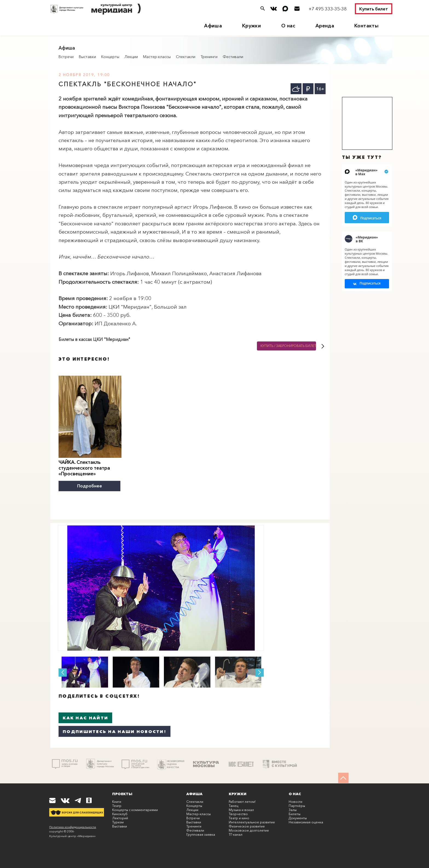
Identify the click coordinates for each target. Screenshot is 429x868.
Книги (117, 801)
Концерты (110, 57)
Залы (293, 810)
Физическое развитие (247, 826)
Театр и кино (239, 818)
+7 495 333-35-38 (328, 9)
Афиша (213, 26)
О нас (288, 26)
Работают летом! (242, 801)
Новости (295, 801)
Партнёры (297, 805)
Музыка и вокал (241, 810)
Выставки (87, 57)
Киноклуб (120, 814)
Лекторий (120, 818)
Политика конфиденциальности (73, 827)
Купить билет (374, 9)
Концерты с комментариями (135, 810)
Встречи (66, 57)
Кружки (252, 26)
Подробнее (90, 486)
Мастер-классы (157, 57)
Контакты (366, 26)
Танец (234, 805)
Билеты (295, 814)
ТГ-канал (236, 834)
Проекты (122, 794)
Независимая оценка (306, 822)
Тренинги (209, 57)
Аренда (325, 26)
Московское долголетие (249, 830)
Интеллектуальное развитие (252, 822)
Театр (117, 805)
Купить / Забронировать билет (288, 346)
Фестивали (233, 57)
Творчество (238, 814)
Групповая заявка (201, 834)
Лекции (131, 57)
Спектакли (186, 57)
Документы (298, 818)
